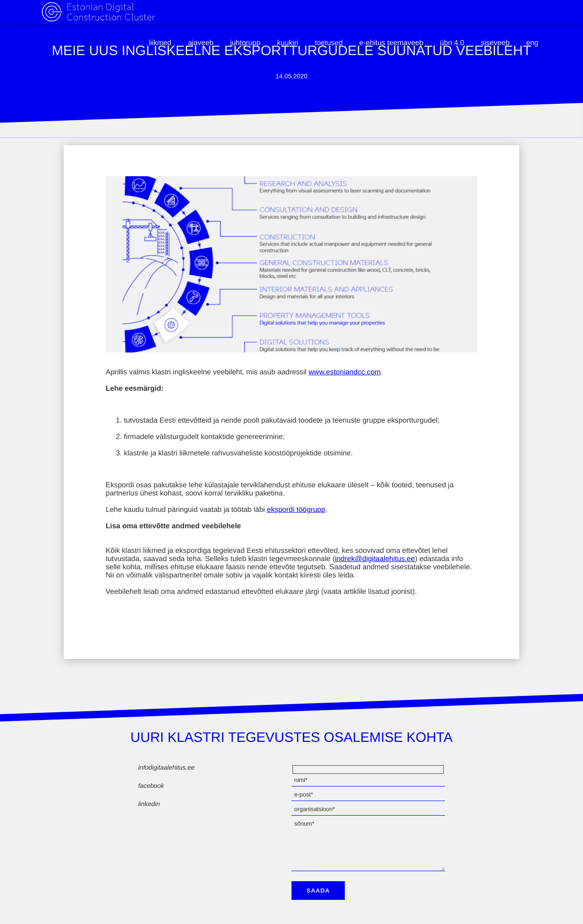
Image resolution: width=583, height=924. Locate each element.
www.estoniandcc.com (345, 372)
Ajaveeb (201, 43)
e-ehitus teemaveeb (391, 43)
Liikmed (160, 43)
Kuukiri (287, 43)
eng (532, 43)
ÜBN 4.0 (452, 43)
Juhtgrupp (245, 43)
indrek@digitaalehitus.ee (375, 559)
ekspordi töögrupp (296, 510)
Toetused (329, 43)
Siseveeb (495, 43)
